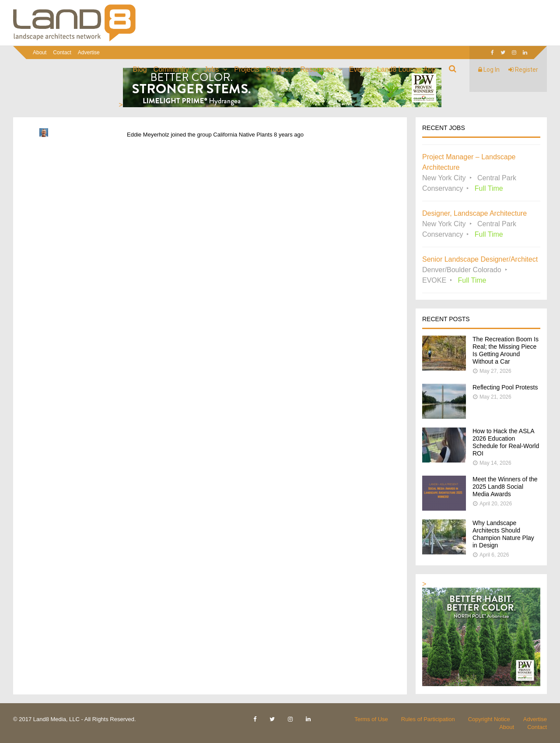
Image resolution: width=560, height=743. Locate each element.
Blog (140, 69)
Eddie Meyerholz (148, 135)
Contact (62, 53)
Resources (317, 69)
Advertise (89, 53)
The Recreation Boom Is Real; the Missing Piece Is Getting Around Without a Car (506, 350)
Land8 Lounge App (406, 69)
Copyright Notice (489, 719)
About (40, 53)
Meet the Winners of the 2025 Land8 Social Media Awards (505, 487)
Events (360, 69)
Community (171, 69)
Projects (247, 69)
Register (523, 70)
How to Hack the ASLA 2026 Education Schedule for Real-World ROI (506, 442)
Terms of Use (371, 719)
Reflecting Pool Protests (505, 387)
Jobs (212, 69)
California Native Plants (243, 135)
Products (280, 69)
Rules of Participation (428, 719)
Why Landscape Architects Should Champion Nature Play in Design (503, 534)
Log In (489, 70)
